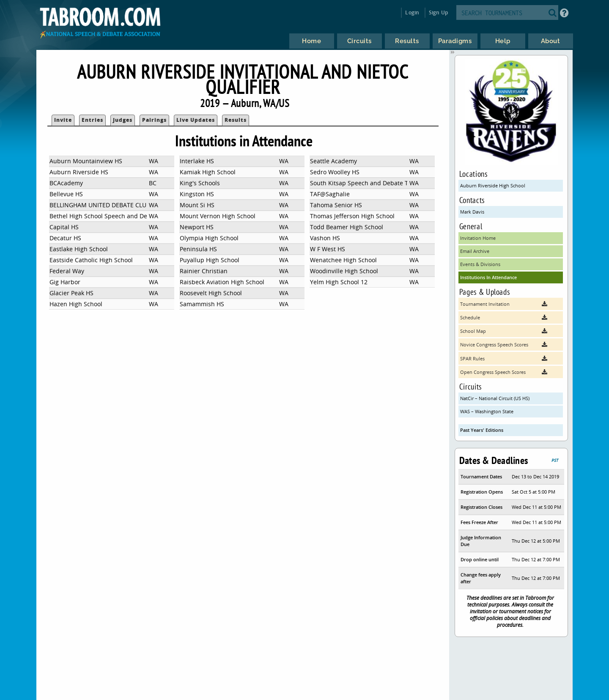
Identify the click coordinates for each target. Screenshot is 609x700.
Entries (92, 120)
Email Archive (475, 251)
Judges (123, 120)
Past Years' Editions (482, 430)
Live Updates (196, 120)
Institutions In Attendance (488, 277)
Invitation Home (478, 238)
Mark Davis (472, 212)
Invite (63, 120)
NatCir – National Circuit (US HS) (495, 398)
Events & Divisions (480, 264)
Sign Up (438, 12)
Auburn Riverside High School (493, 185)
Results (236, 120)
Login (412, 12)
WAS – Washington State (487, 411)
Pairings (154, 120)
